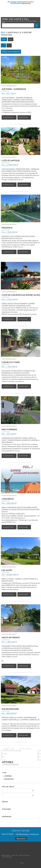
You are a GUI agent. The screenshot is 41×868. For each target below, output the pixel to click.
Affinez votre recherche (11, 52)
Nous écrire (21, 839)
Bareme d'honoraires (24, 855)
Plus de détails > (9, 118)
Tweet (22, 863)
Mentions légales (6, 855)
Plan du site (15, 855)
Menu (38, 7)
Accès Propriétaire (7, 857)
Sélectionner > (24, 118)
